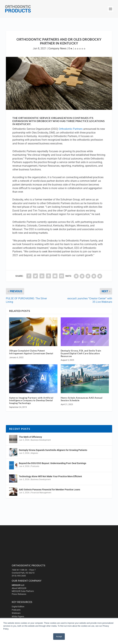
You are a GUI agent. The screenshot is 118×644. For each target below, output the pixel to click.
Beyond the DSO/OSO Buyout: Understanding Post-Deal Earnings (53, 463)
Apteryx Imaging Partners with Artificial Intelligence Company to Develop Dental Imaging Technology (31, 400)
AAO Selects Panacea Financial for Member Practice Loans (50, 490)
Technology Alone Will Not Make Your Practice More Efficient (51, 476)
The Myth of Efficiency (30, 437)
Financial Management (41, 493)
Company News (57, 48)
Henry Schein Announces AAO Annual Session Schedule (82, 399)
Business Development (41, 440)
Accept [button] (59, 637)
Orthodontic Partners (71, 129)
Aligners (34, 453)
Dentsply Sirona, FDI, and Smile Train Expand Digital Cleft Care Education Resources (81, 353)
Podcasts (35, 466)
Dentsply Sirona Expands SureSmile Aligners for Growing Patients (53, 450)
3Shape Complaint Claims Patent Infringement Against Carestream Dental (31, 352)
